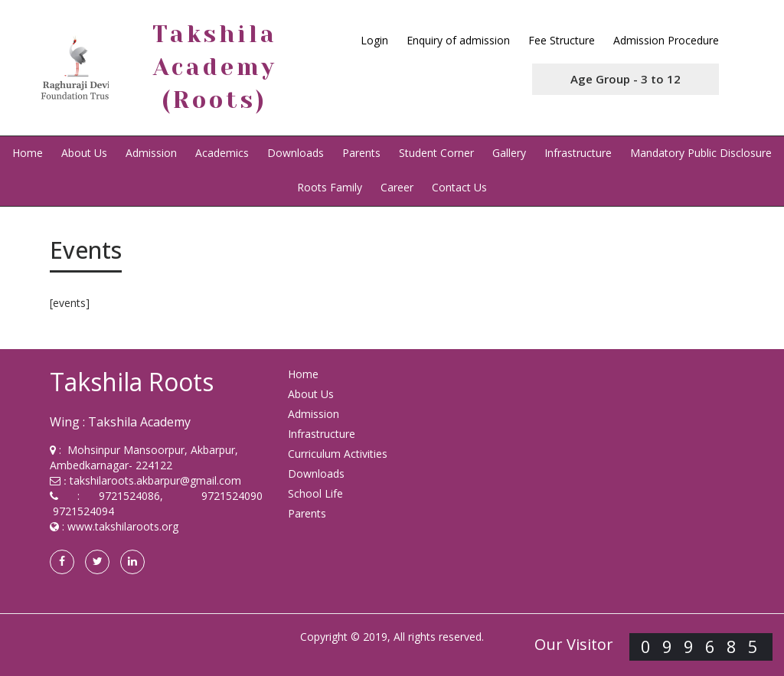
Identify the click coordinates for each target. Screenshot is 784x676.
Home (28, 153)
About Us (84, 153)
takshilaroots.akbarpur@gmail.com (155, 480)
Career (397, 187)
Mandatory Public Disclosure (701, 153)
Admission (151, 153)
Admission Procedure (666, 40)
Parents (361, 153)
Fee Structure (562, 40)
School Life (315, 493)
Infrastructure (578, 153)
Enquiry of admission (458, 40)
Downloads (296, 153)
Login (374, 40)
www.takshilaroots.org (123, 526)
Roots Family (330, 187)
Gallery (509, 153)
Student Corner (436, 153)
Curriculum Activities (338, 454)
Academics (222, 153)
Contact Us (459, 187)
